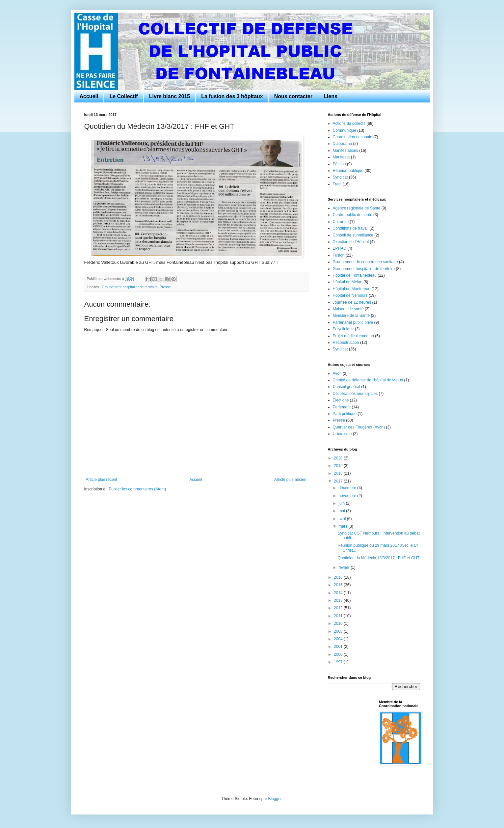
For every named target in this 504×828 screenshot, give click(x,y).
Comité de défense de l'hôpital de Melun (368, 380)
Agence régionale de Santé (357, 208)
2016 (339, 577)
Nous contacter (293, 96)
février (345, 567)
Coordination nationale (353, 137)
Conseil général (346, 387)
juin (342, 503)
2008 (339, 631)
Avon (337, 373)
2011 (339, 616)
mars (343, 526)
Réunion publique (348, 171)
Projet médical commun (353, 336)
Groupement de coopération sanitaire (365, 262)
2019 (339, 466)
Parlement (342, 407)
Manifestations (345, 151)
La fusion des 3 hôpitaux (232, 96)
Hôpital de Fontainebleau (355, 275)
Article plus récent (102, 480)
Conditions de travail (351, 228)
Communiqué (345, 130)
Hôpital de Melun (348, 282)
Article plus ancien (290, 480)
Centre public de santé (353, 215)
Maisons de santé (348, 309)
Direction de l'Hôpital (351, 242)
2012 (339, 608)
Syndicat (340, 177)
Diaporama (343, 144)
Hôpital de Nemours (350, 295)
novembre (348, 496)
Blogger (275, 799)
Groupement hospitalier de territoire (130, 287)
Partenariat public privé (353, 322)
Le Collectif (123, 96)
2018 (339, 473)
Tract (337, 184)
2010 (339, 623)
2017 (339, 481)
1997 (339, 662)
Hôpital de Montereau (352, 289)
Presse (165, 287)
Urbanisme (342, 434)
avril (343, 519)
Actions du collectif (349, 124)
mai (342, 511)
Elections (341, 400)
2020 (339, 458)
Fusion (339, 255)
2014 (339, 593)
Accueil (89, 96)
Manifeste (341, 157)
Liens (331, 96)
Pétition (339, 164)
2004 (339, 639)
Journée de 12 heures (352, 302)
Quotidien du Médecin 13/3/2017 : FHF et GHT (378, 558)
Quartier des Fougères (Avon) (359, 427)
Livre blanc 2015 (170, 96)
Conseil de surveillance (353, 235)
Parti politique (345, 414)
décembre (348, 488)
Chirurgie (341, 222)
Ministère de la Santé (351, 316)
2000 (339, 654)
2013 (339, 600)
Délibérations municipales (355, 394)
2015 (339, 585)
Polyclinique (343, 329)
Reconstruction (346, 343)
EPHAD (340, 248)
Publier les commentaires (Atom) (137, 489)
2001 (339, 647)
